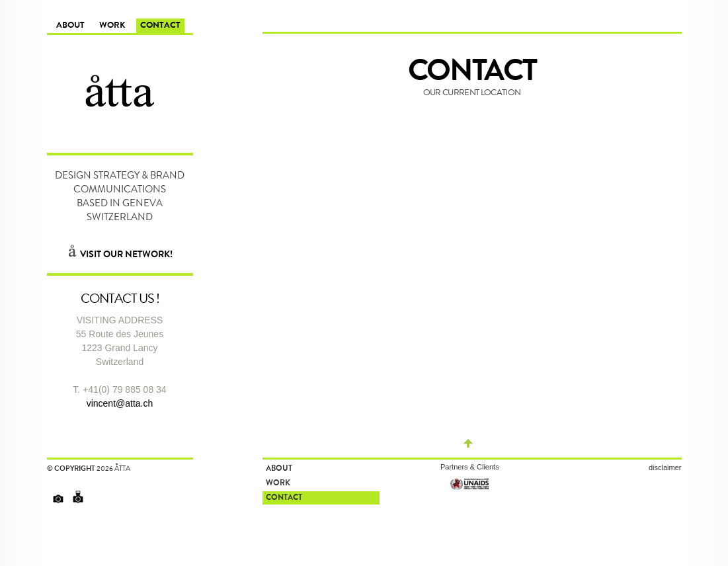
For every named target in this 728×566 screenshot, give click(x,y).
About (70, 26)
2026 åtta (113, 468)
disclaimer (665, 467)
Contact (160, 26)
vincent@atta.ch (120, 403)
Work (112, 26)
